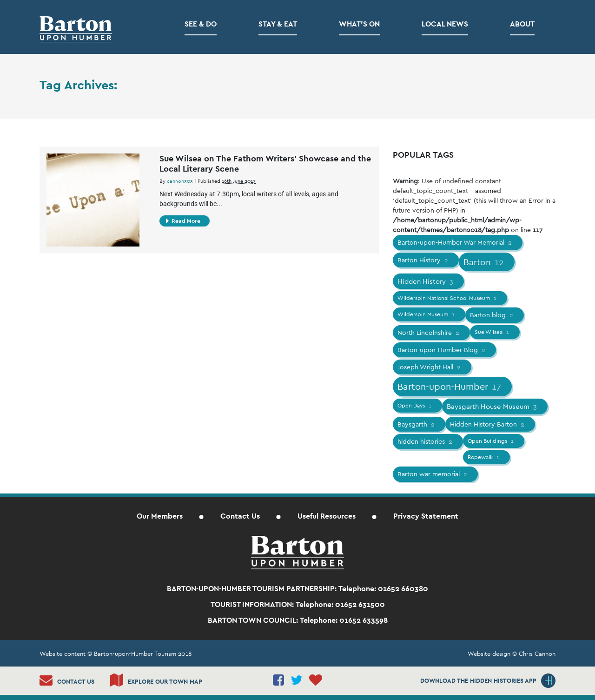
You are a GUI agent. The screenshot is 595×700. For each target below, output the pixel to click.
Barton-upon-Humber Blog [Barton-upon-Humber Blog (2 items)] (442, 350)
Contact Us (240, 516)
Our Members (160, 516)
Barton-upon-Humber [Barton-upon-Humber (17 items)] (450, 387)
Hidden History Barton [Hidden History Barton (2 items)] (488, 424)
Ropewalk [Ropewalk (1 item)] (484, 457)
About (522, 24)
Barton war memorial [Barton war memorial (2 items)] (433, 474)
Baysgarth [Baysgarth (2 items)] (417, 424)
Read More (183, 221)
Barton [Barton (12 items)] (484, 262)
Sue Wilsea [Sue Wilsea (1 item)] (493, 332)
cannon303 (180, 181)
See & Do (201, 24)
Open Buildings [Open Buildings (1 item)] (491, 441)
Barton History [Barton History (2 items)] (423, 260)
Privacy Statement (426, 516)
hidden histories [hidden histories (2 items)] (426, 441)
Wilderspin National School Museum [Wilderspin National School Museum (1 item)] (448, 298)
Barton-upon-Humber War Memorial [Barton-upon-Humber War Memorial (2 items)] (455, 242)
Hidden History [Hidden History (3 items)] (426, 281)
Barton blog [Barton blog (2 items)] (492, 315)
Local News (445, 24)
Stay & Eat (278, 24)
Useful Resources (327, 516)
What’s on (359, 24)
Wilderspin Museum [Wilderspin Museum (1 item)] (427, 314)
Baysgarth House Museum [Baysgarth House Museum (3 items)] (493, 406)
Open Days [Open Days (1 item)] (415, 406)
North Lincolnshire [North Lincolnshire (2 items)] (429, 333)
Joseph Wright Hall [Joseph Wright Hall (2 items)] (430, 367)
